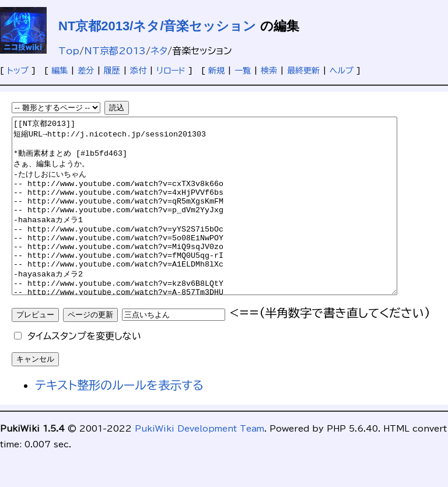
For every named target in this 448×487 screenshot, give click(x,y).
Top (69, 51)
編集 (60, 71)
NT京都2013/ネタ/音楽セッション (157, 26)
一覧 (243, 71)
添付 (138, 71)
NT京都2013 (115, 51)
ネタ (159, 51)
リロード (171, 71)
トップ (18, 71)
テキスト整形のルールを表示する (119, 420)
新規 (216, 71)
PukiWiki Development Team (199, 464)
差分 (86, 71)
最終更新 (303, 71)
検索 (269, 71)
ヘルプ (342, 71)
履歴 (112, 71)
